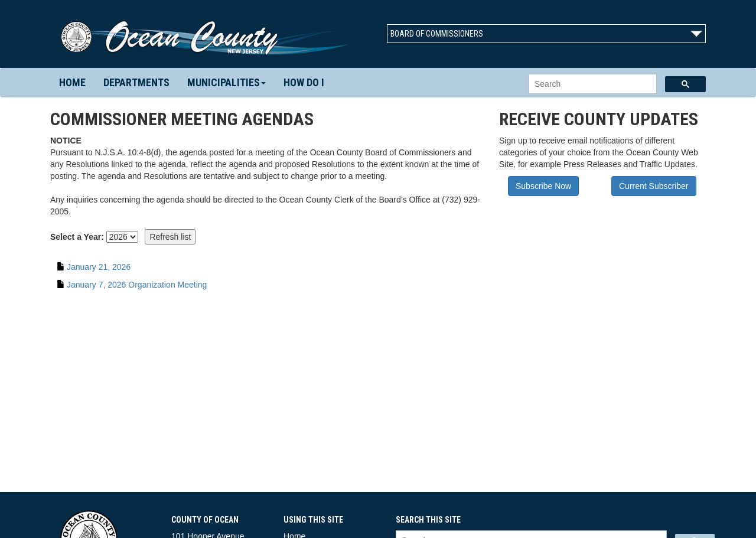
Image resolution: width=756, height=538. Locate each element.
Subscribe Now (543, 186)
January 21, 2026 (99, 267)
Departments (136, 82)
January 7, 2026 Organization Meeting (137, 285)
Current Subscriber (654, 186)
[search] (592, 84)
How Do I (304, 82)
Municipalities (227, 82)
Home (72, 82)
